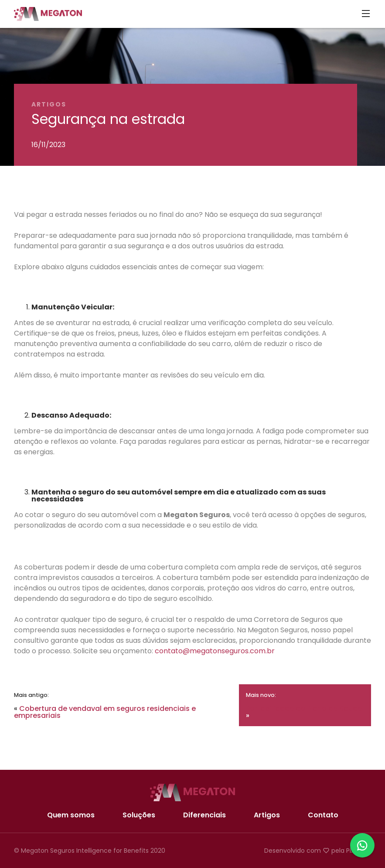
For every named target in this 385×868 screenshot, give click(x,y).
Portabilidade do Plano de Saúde (304, 708)
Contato (323, 815)
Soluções (139, 815)
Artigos (267, 815)
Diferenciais (204, 815)
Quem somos (71, 815)
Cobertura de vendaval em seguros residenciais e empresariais (105, 712)
